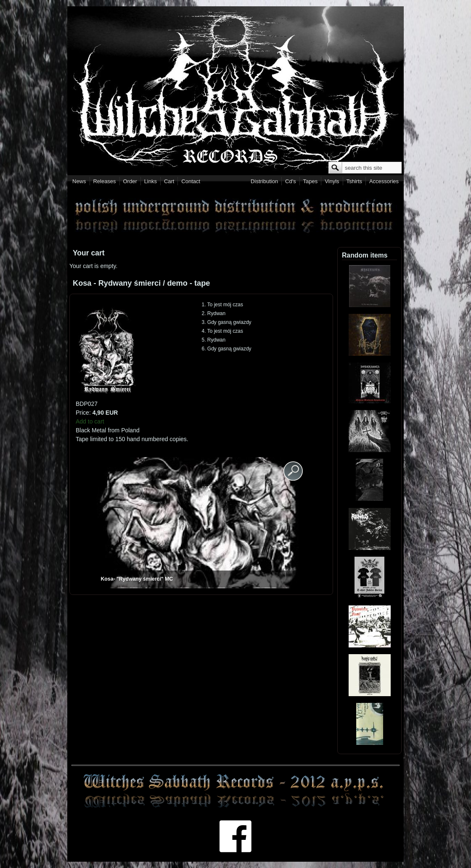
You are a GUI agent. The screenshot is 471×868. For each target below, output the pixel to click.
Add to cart (90, 421)
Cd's (291, 181)
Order (130, 181)
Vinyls (332, 181)
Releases (104, 181)
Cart (169, 181)
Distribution (264, 181)
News (79, 181)
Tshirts (354, 181)
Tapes (311, 181)
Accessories (384, 181)
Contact (191, 181)
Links (151, 181)
